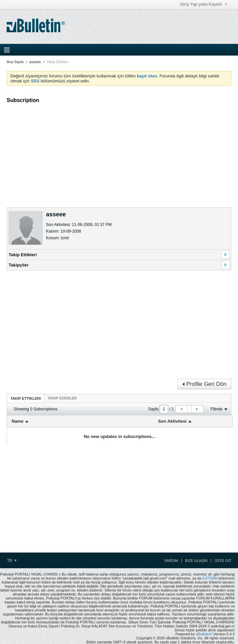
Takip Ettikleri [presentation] (26, 398)
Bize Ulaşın (196, 561)
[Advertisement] (119, 153)
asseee (35, 62)
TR (12, 561)
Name (17, 421)
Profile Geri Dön (204, 384)
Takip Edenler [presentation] (62, 398)
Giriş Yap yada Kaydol (204, 4)
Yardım (171, 561)
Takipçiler (19, 265)
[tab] (26, 398)
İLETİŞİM (210, 578)
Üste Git (223, 561)
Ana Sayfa (15, 62)
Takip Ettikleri (23, 255)
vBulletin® (204, 634)
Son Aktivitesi (172, 421)
